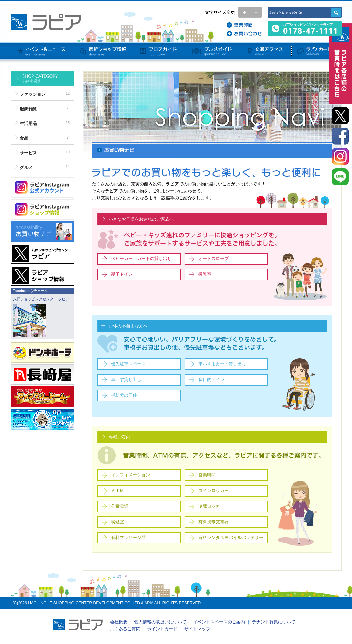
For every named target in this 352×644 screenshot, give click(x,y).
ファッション (33, 94)
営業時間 (207, 475)
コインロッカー (213, 491)
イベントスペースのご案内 (219, 622)
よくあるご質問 (125, 629)
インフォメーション (131, 475)
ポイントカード (162, 629)
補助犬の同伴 (124, 395)
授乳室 (205, 274)
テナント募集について (274, 622)
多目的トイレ (211, 380)
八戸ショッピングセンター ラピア (41, 299)
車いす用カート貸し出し (222, 364)
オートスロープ (213, 258)
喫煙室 (118, 522)
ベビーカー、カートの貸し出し (141, 258)
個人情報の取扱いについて (160, 622)
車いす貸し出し (126, 380)
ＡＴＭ (118, 491)
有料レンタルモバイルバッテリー (231, 538)
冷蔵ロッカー (211, 506)
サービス (28, 153)
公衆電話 (120, 506)
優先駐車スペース (128, 364)
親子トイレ (122, 274)
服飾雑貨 (28, 109)
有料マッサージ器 (128, 538)
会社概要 (119, 622)
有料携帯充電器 (213, 522)
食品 (24, 138)
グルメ (26, 168)
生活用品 (28, 123)
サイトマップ (197, 629)
